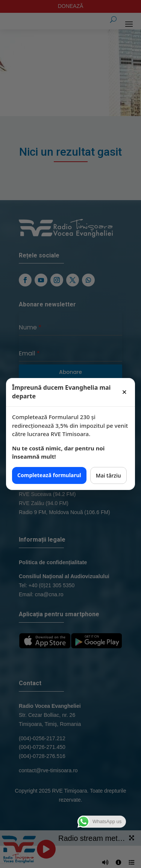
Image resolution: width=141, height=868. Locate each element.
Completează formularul (49, 475)
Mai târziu (108, 475)
